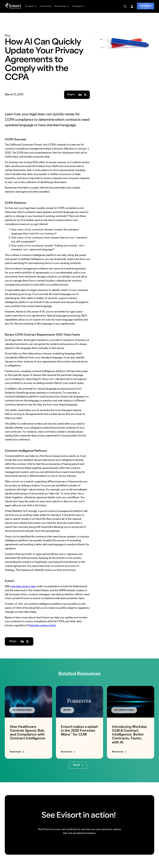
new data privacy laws (23, 587)
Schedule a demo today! (42, 626)
